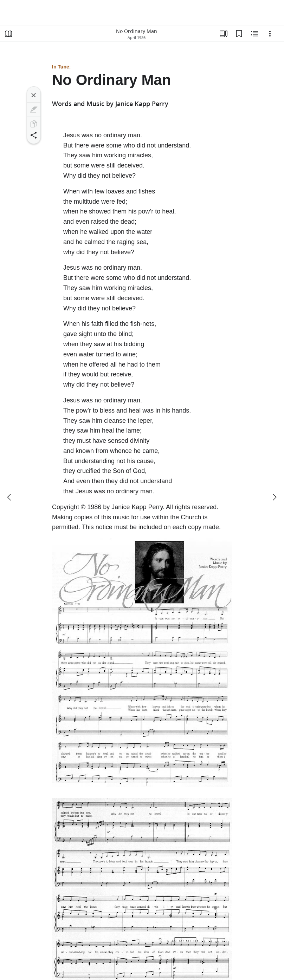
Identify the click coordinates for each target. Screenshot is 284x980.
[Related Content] (254, 34)
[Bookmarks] (239, 34)
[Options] (270, 34)
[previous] (10, 497)
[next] (274, 497)
